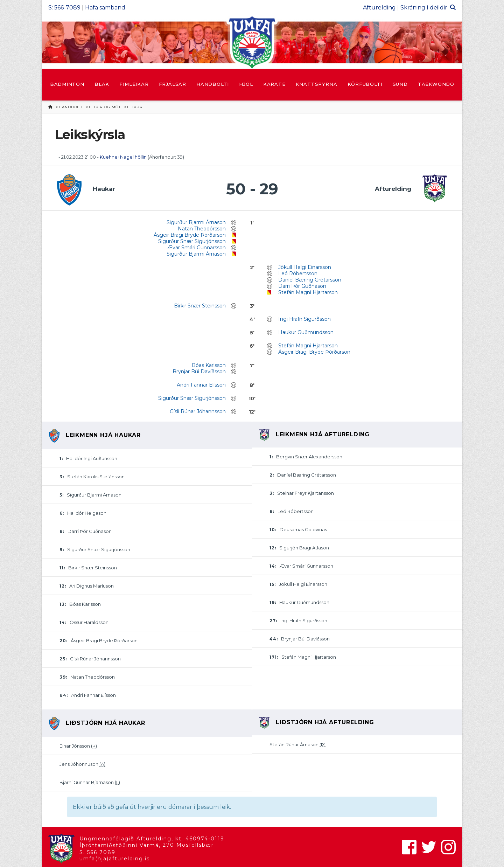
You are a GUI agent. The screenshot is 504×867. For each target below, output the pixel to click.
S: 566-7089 (64, 8)
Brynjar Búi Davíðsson (199, 372)
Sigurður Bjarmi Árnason (196, 222)
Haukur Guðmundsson (306, 332)
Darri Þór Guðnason (302, 286)
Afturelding (379, 8)
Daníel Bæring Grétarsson (310, 280)
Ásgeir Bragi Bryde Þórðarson (190, 235)
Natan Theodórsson (202, 229)
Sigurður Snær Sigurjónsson (192, 241)
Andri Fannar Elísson (201, 385)
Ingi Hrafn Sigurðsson (304, 319)
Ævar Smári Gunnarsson (197, 248)
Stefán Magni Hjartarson (308, 292)
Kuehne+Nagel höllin (123, 157)
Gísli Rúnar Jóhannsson (198, 411)
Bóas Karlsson (209, 365)
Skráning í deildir (424, 8)
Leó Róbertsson (298, 273)
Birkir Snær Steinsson (200, 306)
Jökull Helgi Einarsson (305, 267)
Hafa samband (105, 8)
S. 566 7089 (97, 852)
